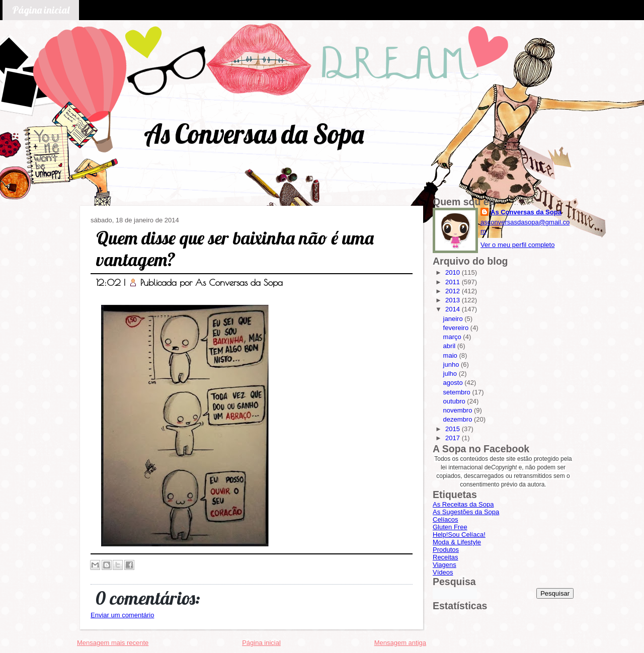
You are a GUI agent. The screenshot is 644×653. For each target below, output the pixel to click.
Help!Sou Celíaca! (459, 535)
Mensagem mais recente (113, 643)
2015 (454, 429)
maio (451, 355)
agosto (454, 383)
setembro (458, 392)
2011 (454, 282)
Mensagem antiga (400, 643)
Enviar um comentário (122, 615)
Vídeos (443, 572)
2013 (454, 300)
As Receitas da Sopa (463, 504)
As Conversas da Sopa (254, 134)
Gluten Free (450, 527)
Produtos (446, 550)
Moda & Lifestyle (457, 542)
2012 (454, 291)
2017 (454, 438)
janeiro (454, 319)
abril (450, 346)
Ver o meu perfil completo (517, 245)
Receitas (446, 557)
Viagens (445, 565)
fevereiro (457, 328)
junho (452, 364)
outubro (455, 401)
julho (451, 374)
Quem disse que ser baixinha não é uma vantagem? (235, 249)
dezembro (459, 419)
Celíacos (446, 519)
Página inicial (41, 10)
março (453, 337)
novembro (459, 410)
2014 (454, 309)
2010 (454, 272)
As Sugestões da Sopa (466, 512)
